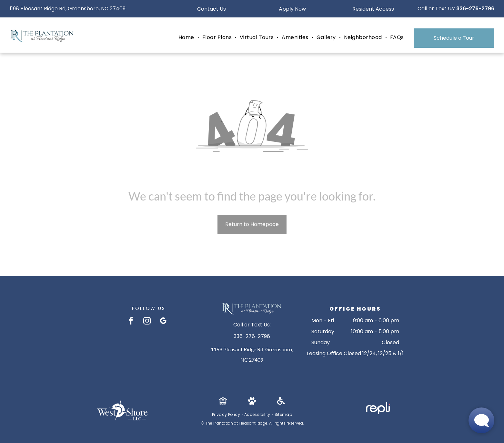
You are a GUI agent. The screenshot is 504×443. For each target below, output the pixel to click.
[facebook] (131, 322)
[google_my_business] (163, 322)
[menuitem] (187, 37)
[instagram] (147, 322)
